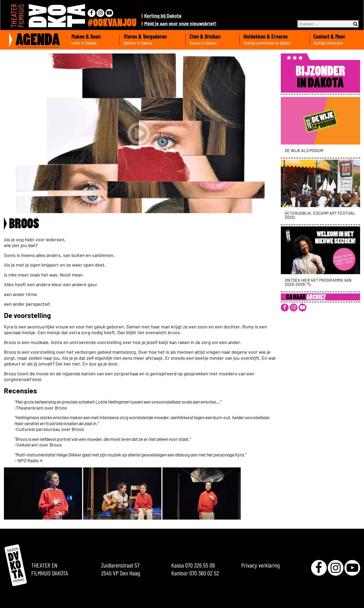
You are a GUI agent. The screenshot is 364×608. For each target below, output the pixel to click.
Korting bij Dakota (163, 16)
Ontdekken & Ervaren (274, 40)
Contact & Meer (337, 40)
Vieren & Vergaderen (153, 40)
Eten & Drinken (213, 40)
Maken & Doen (93, 40)
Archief (316, 297)
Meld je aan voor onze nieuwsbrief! (180, 23)
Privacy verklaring (260, 565)
